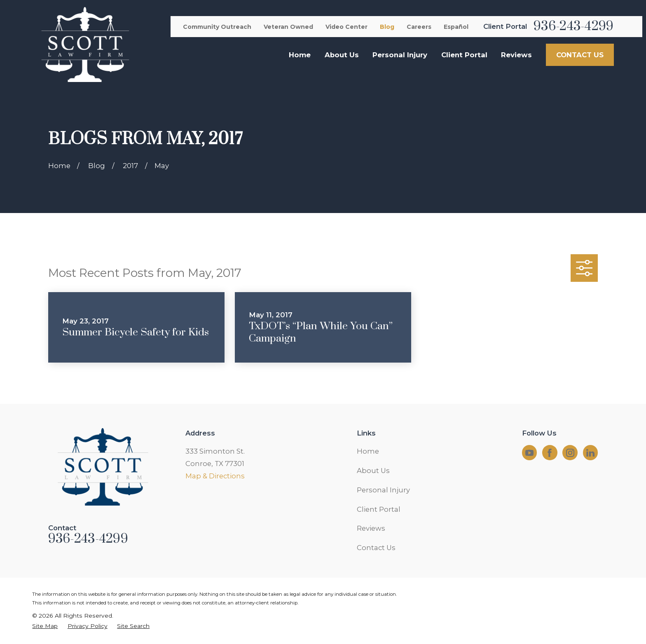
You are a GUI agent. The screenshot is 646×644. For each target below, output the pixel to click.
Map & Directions (215, 476)
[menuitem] (45, 626)
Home (368, 451)
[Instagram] (570, 453)
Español (456, 27)
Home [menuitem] (300, 55)
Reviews (371, 528)
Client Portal (379, 509)
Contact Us (376, 548)
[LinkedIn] (590, 453)
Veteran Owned (288, 27)
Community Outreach (217, 27)
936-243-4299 (573, 26)
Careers (419, 27)
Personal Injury (383, 490)
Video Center (346, 27)
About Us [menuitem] (342, 55)
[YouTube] (529, 453)
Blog (387, 27)
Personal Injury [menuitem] (400, 55)
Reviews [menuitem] (516, 55)
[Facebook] (550, 453)
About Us (373, 471)
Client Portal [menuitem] (464, 55)
